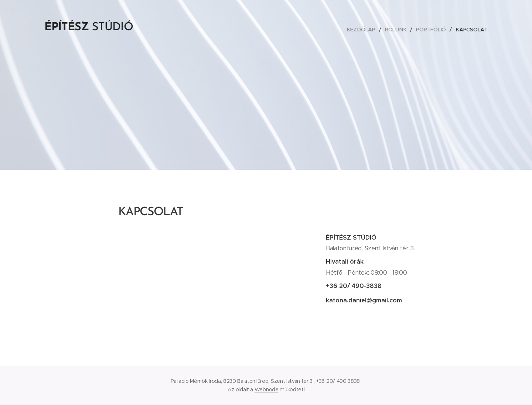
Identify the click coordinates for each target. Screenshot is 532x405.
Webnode (267, 389)
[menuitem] (362, 30)
